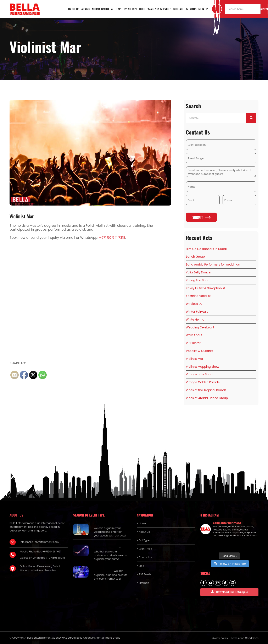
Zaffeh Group (195, 257)
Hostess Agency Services (155, 9)
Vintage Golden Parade (203, 382)
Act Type (116, 9)
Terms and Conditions (245, 638)
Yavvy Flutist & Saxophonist (205, 288)
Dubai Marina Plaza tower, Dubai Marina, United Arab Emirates (40, 568)
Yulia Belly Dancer (199, 272)
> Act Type (143, 540)
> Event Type (144, 549)
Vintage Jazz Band (199, 374)
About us (73, 9)
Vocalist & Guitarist (200, 351)
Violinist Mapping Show (203, 367)
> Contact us (145, 557)
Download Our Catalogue (229, 592)
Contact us (181, 9)
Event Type (130, 9)
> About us (143, 532)
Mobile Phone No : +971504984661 (41, 552)
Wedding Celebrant (200, 327)
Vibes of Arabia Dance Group (207, 398)
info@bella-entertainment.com (39, 542)
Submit (201, 217)
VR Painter (193, 343)
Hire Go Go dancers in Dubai (206, 249)
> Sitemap (143, 583)
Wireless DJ (194, 304)
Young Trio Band (198, 280)
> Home (141, 523)
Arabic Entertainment (95, 9)
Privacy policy (219, 638)
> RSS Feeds (144, 574)
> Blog (140, 566)
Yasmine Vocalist (198, 296)
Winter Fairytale (197, 312)
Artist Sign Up (199, 9)
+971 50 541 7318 (112, 238)
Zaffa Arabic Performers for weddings (213, 264)
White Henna (195, 320)
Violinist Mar (22, 216)
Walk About (194, 335)
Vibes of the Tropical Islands (206, 390)
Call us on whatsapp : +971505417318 (42, 558)
